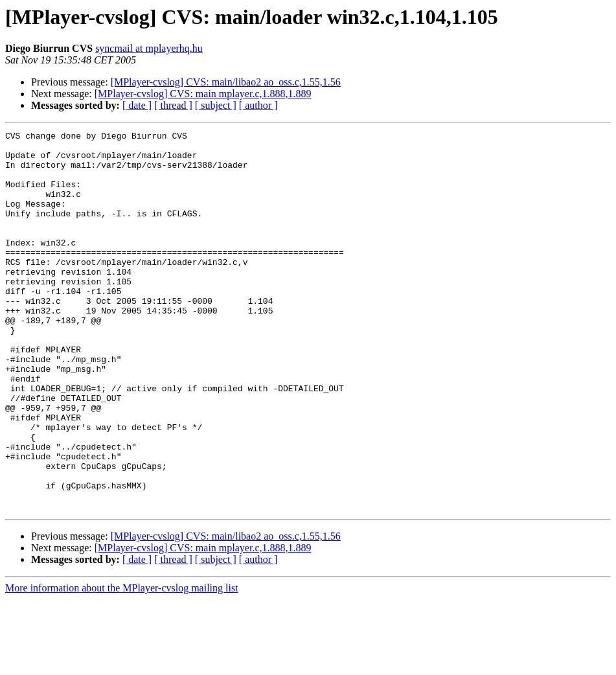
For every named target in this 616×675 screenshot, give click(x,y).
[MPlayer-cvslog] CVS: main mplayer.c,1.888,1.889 (203, 94)
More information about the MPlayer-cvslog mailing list (122, 664)
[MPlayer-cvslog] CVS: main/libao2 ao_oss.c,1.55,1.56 (226, 82)
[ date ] (137, 105)
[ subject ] (216, 105)
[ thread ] (173, 105)
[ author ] (258, 105)
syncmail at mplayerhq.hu (149, 48)
